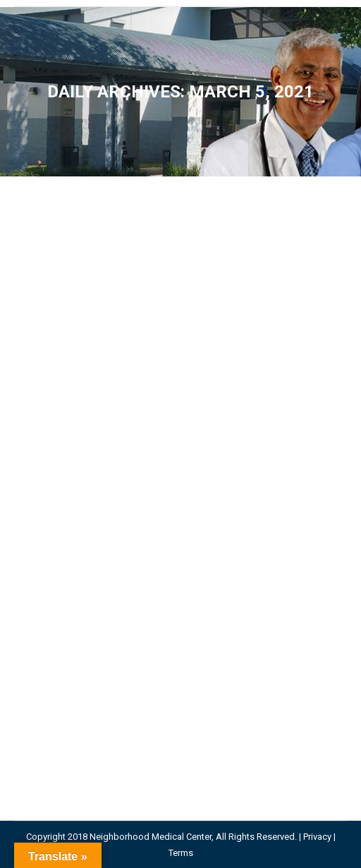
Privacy (317, 837)
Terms (181, 853)
